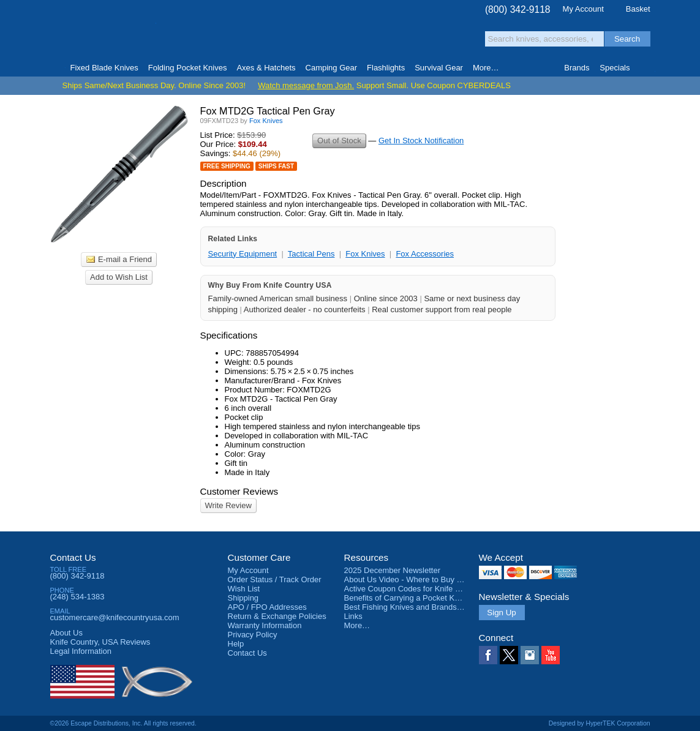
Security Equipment (243, 254)
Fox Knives (365, 254)
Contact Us (73, 557)
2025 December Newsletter (393, 570)
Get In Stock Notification (421, 141)
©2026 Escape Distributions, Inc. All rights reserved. (123, 723)
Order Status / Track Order (275, 579)
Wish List (244, 589)
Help (236, 644)
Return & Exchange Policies (277, 616)
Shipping (243, 598)
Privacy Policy (253, 635)
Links (353, 616)
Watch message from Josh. (306, 85)
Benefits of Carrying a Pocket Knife (406, 598)
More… (357, 625)
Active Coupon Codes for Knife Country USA (423, 589)
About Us (66, 633)
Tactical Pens (311, 254)
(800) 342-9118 (518, 9)
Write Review (228, 505)
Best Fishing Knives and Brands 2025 (411, 607)
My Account (583, 9)
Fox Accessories (425, 254)
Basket (638, 9)
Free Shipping (227, 166)
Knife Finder (645, 68)
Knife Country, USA (102, 32)
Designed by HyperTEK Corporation (600, 723)
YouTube (551, 655)
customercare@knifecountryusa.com (115, 617)
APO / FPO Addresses (267, 607)
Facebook (488, 655)
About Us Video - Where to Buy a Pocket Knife (426, 579)
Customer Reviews (239, 491)
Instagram (530, 655)
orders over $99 (309, 37)
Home (55, 68)
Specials (615, 68)
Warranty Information (265, 625)
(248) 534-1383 (77, 597)
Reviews (100, 642)
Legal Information (81, 651)
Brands (577, 68)
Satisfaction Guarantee (240, 33)
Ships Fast (276, 166)
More (486, 68)
